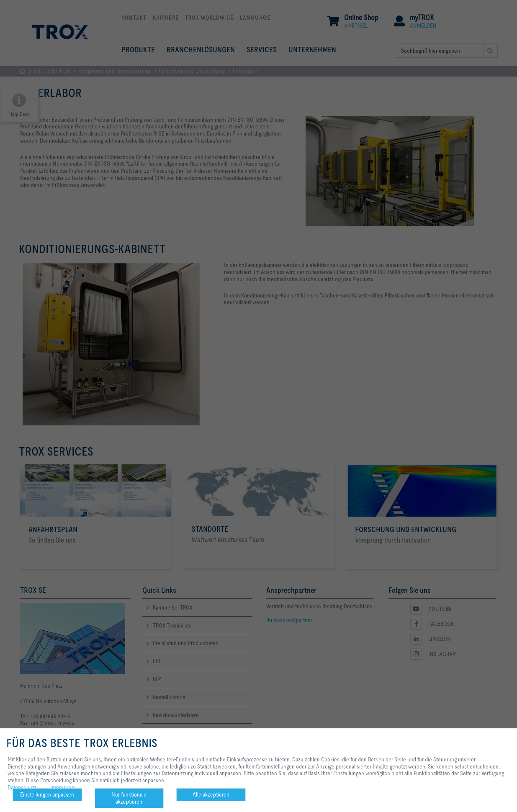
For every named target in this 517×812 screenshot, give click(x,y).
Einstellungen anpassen (47, 794)
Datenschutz (22, 787)
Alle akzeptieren (211, 794)
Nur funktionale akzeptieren (129, 798)
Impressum (63, 787)
